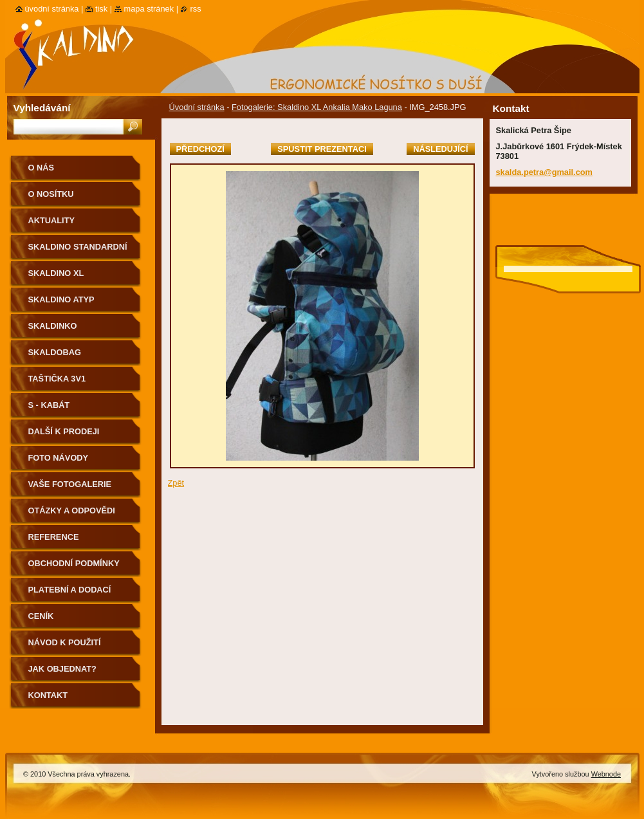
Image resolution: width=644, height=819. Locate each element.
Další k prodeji (64, 431)
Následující (440, 149)
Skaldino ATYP (61, 299)
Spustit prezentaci (322, 149)
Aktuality (52, 220)
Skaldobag (55, 352)
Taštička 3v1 (57, 379)
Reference (54, 537)
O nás (41, 168)
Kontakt (48, 695)
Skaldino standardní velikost (78, 251)
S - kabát (49, 405)
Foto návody (59, 458)
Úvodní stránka (197, 107)
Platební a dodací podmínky (70, 594)
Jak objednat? (62, 669)
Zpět (176, 483)
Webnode (606, 774)
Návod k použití (65, 642)
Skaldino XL (56, 273)
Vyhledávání (42, 108)
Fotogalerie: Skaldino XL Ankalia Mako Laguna (317, 107)
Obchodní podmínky (74, 563)
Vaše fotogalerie (70, 484)
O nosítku (51, 194)
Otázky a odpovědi (72, 511)
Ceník (41, 616)
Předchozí (200, 149)
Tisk (101, 9)
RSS (196, 9)
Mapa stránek (149, 9)
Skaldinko (53, 326)
